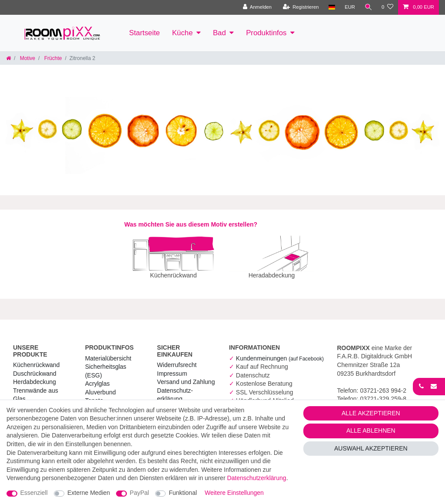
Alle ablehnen (371, 431)
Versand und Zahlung (186, 376)
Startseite (144, 33)
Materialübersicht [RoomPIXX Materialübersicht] (108, 352)
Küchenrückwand (36, 359)
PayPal (139, 493)
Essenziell (34, 493)
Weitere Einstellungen (234, 493)
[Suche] (368, 7)
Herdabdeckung (35, 376)
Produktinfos (266, 33)
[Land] (331, 7)
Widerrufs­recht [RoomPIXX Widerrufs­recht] (177, 359)
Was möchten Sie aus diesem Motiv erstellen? (191, 224)
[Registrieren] (300, 7)
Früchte (52, 58)
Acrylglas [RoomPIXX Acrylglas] (98, 377)
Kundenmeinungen (280, 352)
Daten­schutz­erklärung (256, 478)
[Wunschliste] (387, 7)
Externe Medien (89, 493)
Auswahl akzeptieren (371, 448)
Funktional (183, 493)
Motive (27, 58)
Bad (219, 33)
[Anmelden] (257, 7)
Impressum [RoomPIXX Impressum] (172, 367)
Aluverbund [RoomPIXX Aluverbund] (101, 386)
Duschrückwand (35, 367)
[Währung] (349, 7)
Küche (183, 33)
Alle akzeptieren (371, 413)
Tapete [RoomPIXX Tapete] (94, 394)
